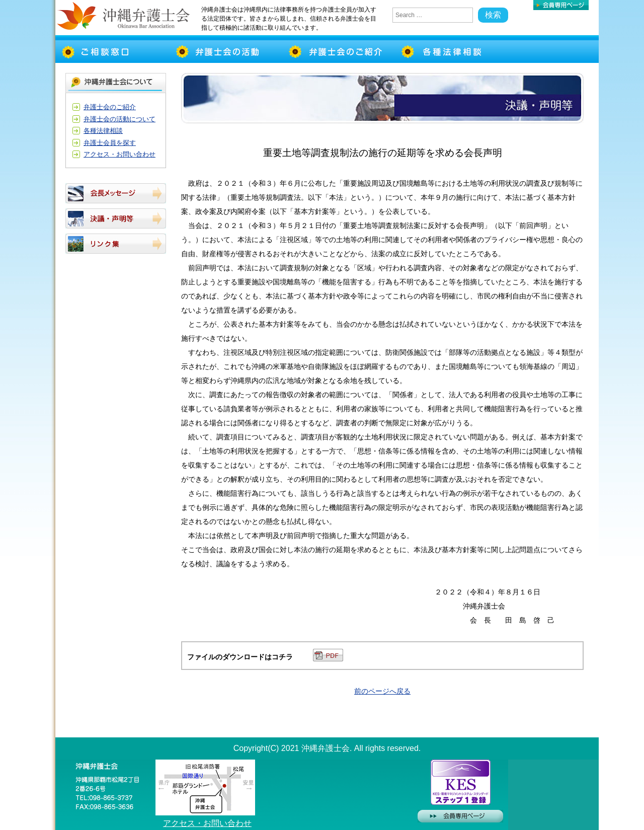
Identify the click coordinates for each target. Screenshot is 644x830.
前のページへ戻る (382, 691)
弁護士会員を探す (110, 143)
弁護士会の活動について (119, 119)
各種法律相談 (103, 131)
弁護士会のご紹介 (110, 107)
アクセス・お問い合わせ (119, 154)
